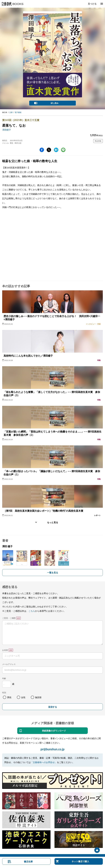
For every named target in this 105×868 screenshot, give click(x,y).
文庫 (11, 112)
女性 (23, 697)
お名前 (5, 650)
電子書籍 (18, 112)
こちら (32, 611)
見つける (92, 4)
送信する (53, 707)
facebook (42, 150)
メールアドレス (9, 664)
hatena (56, 150)
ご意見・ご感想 (9, 618)
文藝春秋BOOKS (12, 4)
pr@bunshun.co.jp (52, 749)
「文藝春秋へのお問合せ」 (44, 762)
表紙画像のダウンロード (54, 731)
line (63, 150)
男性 (9, 697)
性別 (4, 693)
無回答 (38, 697)
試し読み (55, 103)
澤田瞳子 (7, 130)
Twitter (49, 150)
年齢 (4, 678)
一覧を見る (53, 573)
